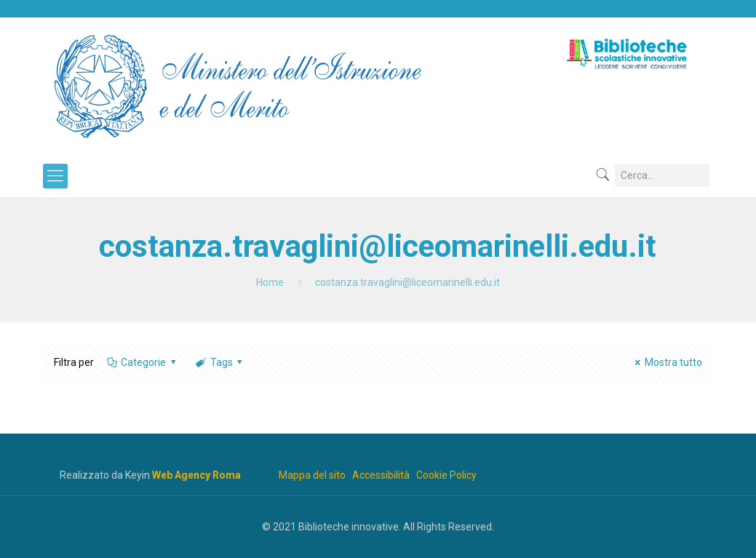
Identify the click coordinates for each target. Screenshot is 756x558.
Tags (220, 362)
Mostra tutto (666, 362)
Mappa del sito (312, 475)
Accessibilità (381, 475)
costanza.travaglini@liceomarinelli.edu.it (407, 282)
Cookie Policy (446, 475)
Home (270, 282)
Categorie (143, 362)
